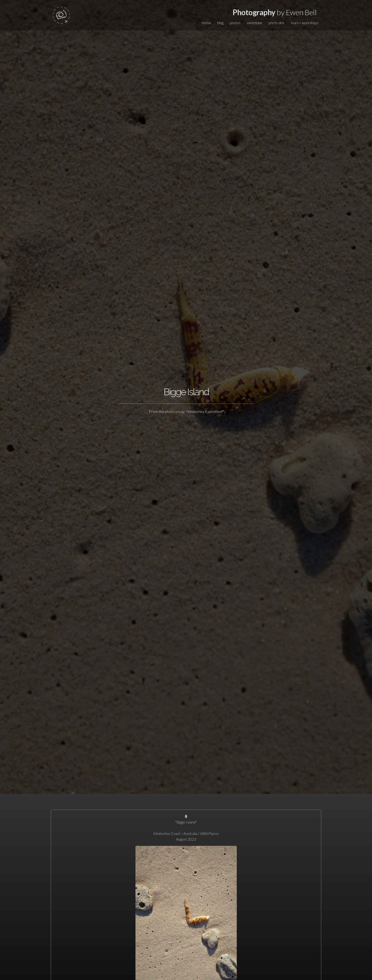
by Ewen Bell (275, 12)
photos (235, 23)
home (207, 23)
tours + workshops (305, 23)
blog (220, 23)
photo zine (276, 23)
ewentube (255, 23)
